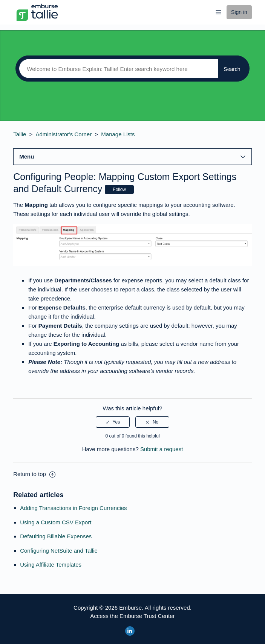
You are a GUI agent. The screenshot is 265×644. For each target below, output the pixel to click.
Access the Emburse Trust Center (132, 616)
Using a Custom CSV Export (56, 522)
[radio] (113, 422)
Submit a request (162, 449)
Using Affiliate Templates (51, 565)
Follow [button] (119, 190)
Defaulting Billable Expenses (56, 536)
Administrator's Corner (64, 134)
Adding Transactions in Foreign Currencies (73, 508)
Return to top (34, 474)
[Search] (117, 69)
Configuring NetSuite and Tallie (59, 551)
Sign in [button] (239, 12)
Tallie (20, 134)
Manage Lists (118, 134)
